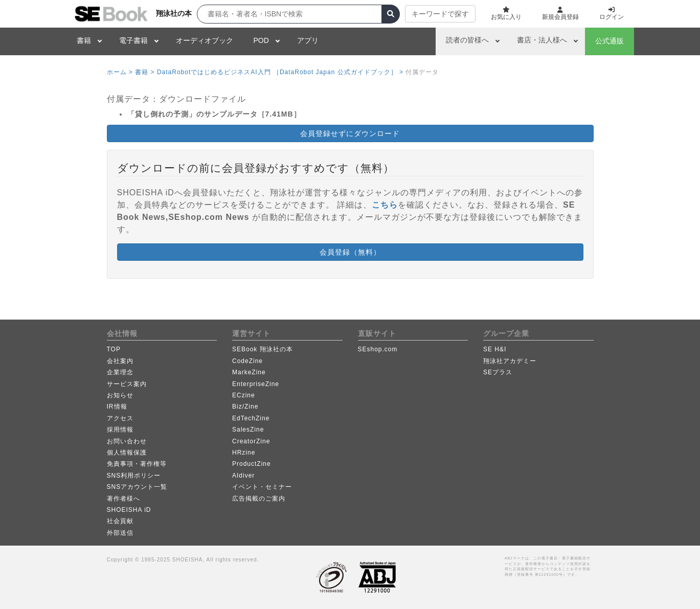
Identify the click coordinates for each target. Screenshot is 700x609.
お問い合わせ (127, 441)
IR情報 (117, 407)
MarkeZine (249, 372)
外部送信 (120, 533)
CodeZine (247, 361)
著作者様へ (123, 499)
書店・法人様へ (542, 40)
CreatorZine (251, 441)
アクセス (120, 418)
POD (261, 40)
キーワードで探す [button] (440, 14)
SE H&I (495, 349)
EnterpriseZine (256, 384)
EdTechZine (251, 418)
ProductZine (252, 464)
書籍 (84, 40)
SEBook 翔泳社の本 (263, 349)
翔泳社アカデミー (510, 361)
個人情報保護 (127, 453)
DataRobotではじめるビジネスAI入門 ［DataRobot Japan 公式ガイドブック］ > (280, 72)
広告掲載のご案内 (259, 499)
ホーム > (120, 72)
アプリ (308, 40)
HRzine (244, 453)
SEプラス (498, 372)
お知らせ (120, 395)
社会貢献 (120, 521)
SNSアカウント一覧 (137, 487)
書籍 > (145, 72)
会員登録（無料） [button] (350, 252)
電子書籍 (133, 40)
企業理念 (120, 372)
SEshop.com (378, 349)
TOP (114, 349)
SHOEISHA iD (129, 510)
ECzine (244, 395)
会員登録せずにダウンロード (350, 133)
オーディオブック (205, 40)
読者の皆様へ (467, 40)
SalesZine (248, 430)
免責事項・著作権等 (137, 464)
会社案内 (120, 361)
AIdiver (243, 476)
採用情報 (120, 430)
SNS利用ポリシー (134, 476)
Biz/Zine (245, 407)
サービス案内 (127, 384)
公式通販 (609, 41)
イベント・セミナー (262, 487)
